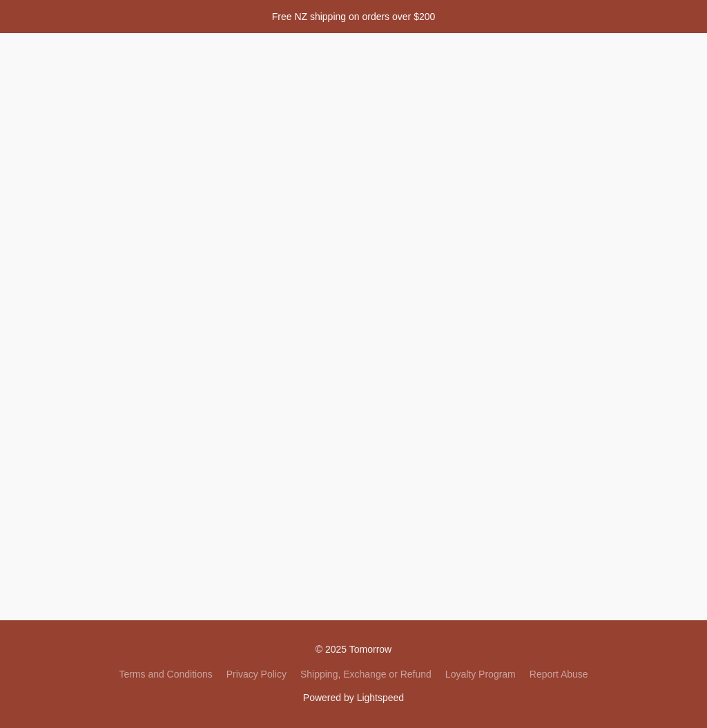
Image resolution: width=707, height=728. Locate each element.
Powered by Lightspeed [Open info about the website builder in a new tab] (353, 698)
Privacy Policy (256, 674)
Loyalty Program (481, 674)
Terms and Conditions (165, 674)
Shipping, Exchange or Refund (366, 674)
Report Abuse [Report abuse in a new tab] (559, 674)
